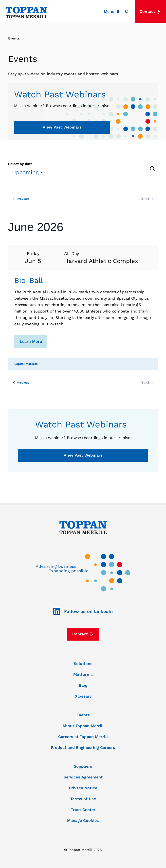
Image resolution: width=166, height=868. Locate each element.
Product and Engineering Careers (83, 748)
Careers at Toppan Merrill (83, 737)
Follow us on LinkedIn (83, 612)
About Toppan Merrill (83, 726)
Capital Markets (26, 364)
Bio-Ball (29, 280)
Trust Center (83, 810)
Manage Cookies (83, 821)
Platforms (83, 674)
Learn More (31, 342)
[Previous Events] (21, 199)
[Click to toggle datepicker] (28, 172)
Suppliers (83, 766)
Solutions (83, 664)
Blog (83, 685)
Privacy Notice (83, 788)
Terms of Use (83, 799)
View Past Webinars (62, 127)
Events (83, 715)
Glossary (83, 696)
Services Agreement (83, 777)
